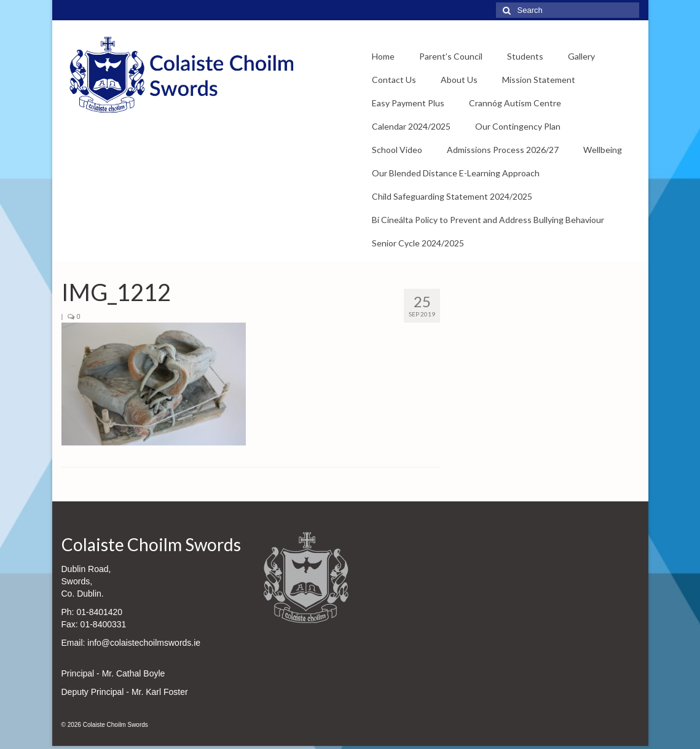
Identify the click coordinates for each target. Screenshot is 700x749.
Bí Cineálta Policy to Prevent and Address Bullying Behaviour (488, 220)
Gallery (581, 56)
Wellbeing (603, 150)
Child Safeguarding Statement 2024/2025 (452, 196)
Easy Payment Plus (408, 103)
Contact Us (394, 80)
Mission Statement (539, 80)
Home (383, 56)
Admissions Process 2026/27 (503, 150)
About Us (459, 80)
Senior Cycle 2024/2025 (418, 243)
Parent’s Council (451, 56)
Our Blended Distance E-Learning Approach (456, 173)
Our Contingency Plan (518, 126)
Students (525, 56)
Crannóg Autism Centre (515, 103)
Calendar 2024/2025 (411, 126)
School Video (397, 150)
